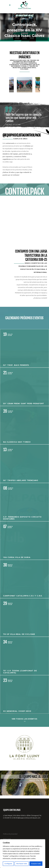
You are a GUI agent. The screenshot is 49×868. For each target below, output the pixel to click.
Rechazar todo (22, 864)
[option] (25, 85)
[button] (24, 27)
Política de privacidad (10, 834)
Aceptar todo (36, 864)
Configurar (8, 864)
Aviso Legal (7, 839)
